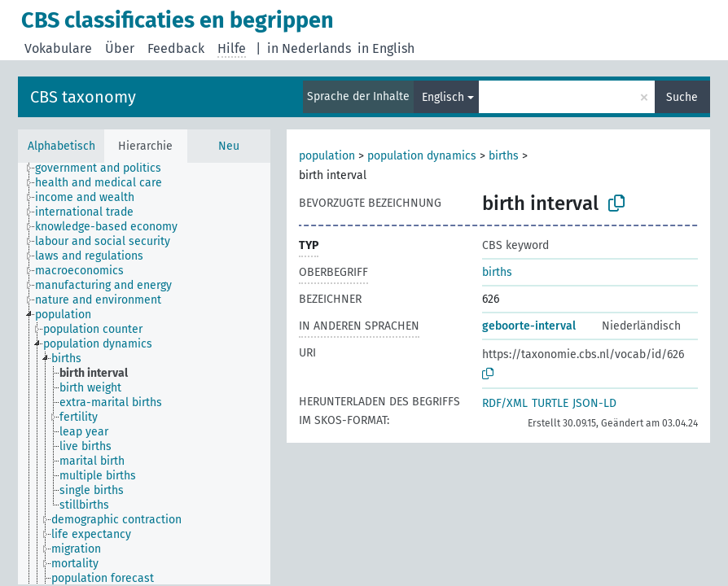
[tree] (144, 374)
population (327, 156)
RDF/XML (505, 403)
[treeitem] (105, 168)
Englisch (443, 97)
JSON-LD (594, 403)
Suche (682, 97)
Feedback (176, 48)
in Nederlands (309, 48)
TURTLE (550, 403)
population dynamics (422, 156)
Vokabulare (58, 48)
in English (386, 48)
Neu (229, 146)
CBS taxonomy (83, 97)
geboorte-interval (529, 326)
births (504, 156)
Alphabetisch (61, 146)
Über (120, 48)
